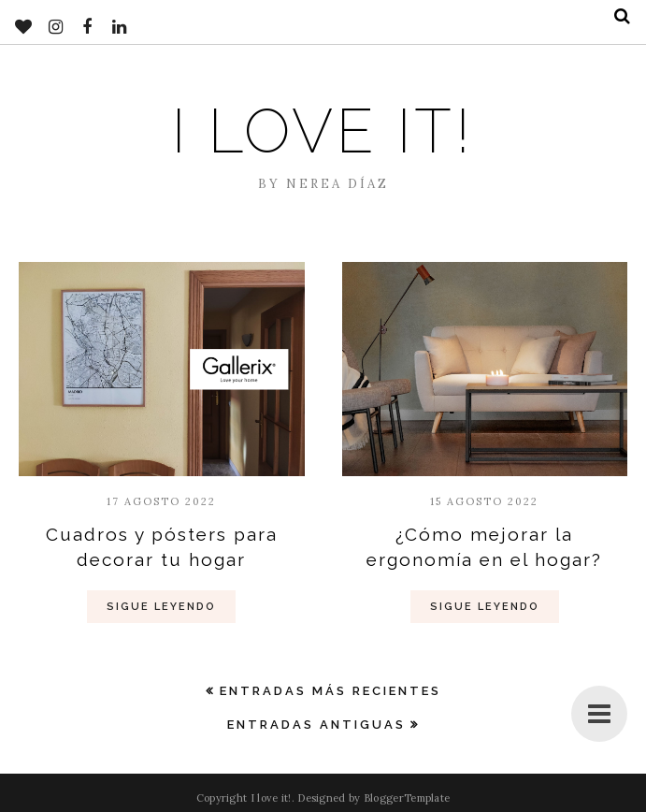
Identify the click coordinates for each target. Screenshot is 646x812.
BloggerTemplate (407, 798)
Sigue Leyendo (161, 607)
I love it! (323, 131)
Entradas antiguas (316, 725)
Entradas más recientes (330, 691)
